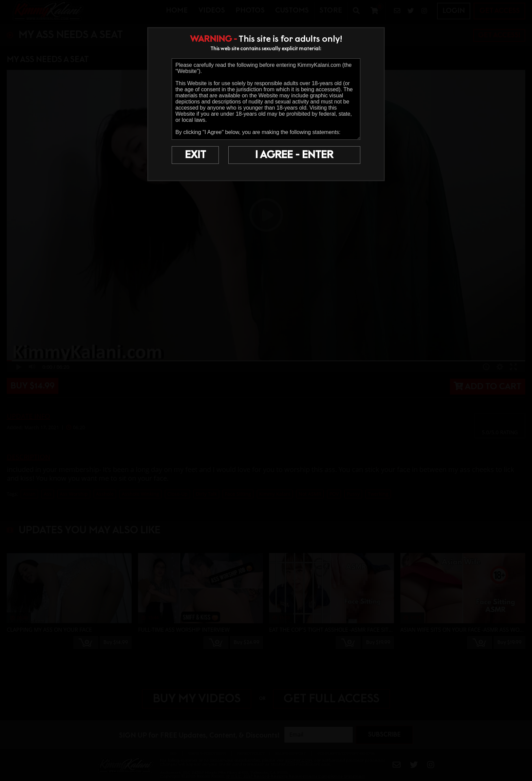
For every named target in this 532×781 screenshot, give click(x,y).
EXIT (195, 155)
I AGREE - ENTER (294, 155)
